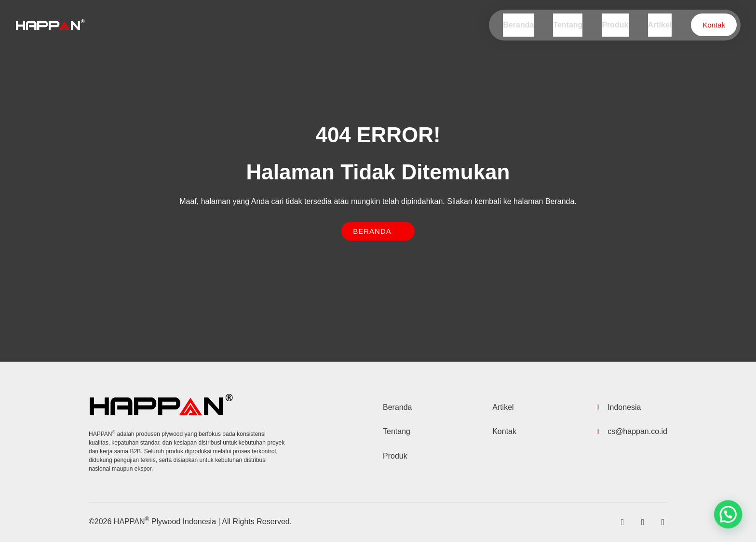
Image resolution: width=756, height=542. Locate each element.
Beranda (526, 25)
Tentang (574, 25)
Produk (619, 25)
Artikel (661, 25)
